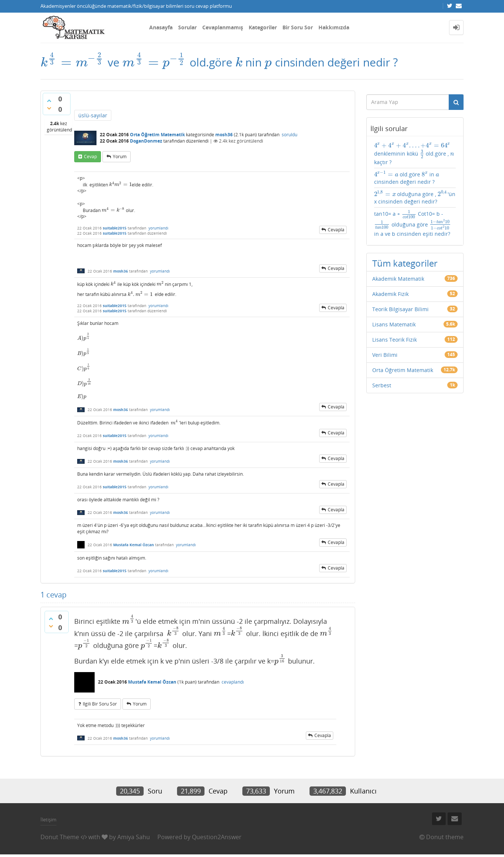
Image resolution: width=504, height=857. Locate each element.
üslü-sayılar (93, 115)
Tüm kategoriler (405, 263)
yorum (120, 157)
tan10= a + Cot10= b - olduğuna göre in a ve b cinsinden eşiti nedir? (413, 224)
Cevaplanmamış (223, 27)
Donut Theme (60, 837)
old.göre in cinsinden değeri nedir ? (407, 178)
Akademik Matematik (398, 279)
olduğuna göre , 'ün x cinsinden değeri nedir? (415, 198)
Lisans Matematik (394, 324)
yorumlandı (158, 228)
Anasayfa (161, 27)
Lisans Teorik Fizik (395, 340)
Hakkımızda (334, 27)
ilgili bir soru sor (100, 704)
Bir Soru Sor (298, 27)
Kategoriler (263, 27)
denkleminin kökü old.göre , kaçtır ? (414, 154)
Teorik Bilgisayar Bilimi (400, 309)
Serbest (382, 385)
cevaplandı (233, 682)
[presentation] (73, 62)
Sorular (187, 27)
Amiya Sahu (134, 837)
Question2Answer (217, 837)
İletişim (48, 819)
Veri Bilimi (385, 355)
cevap (90, 157)
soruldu (289, 135)
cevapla (336, 230)
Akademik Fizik (390, 294)
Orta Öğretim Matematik (157, 135)
